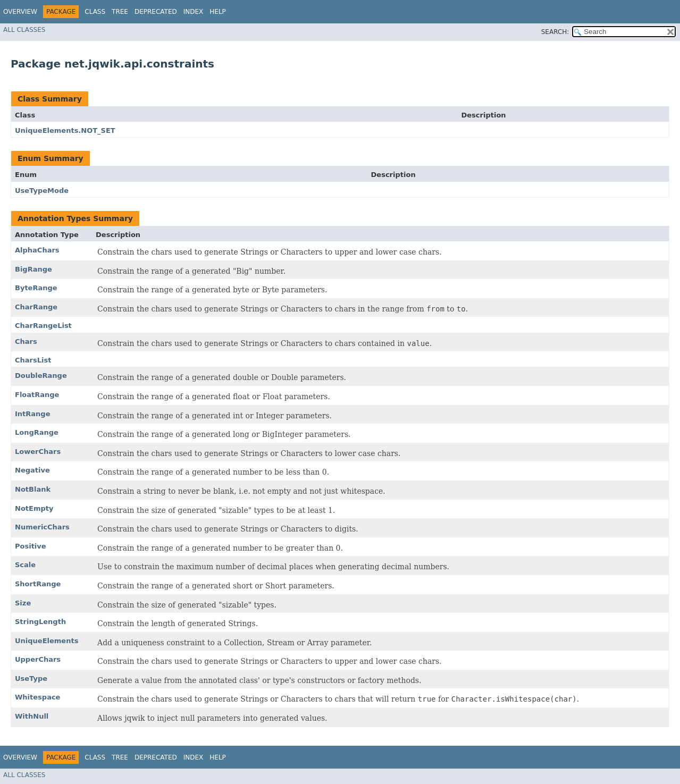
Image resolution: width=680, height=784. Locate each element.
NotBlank (33, 489)
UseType (31, 678)
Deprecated (156, 12)
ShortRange (38, 584)
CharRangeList (43, 326)
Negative (32, 470)
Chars (26, 342)
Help (218, 12)
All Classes (24, 30)
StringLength (40, 622)
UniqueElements (47, 641)
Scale (25, 565)
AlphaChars (37, 250)
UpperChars (38, 659)
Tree (120, 12)
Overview (20, 12)
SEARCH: (555, 32)
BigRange (33, 269)
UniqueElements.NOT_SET (65, 130)
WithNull (32, 716)
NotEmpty (34, 508)
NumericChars (42, 527)
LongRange (37, 432)
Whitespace (37, 697)
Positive (31, 546)
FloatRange (37, 395)
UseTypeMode (42, 191)
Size (23, 603)
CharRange (36, 307)
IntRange (32, 414)
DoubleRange (41, 376)
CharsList (33, 360)
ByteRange (36, 288)
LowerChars (38, 452)
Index (194, 12)
